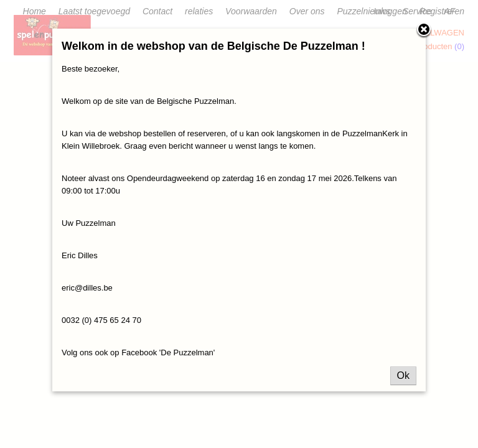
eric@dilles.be (87, 288)
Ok (403, 376)
